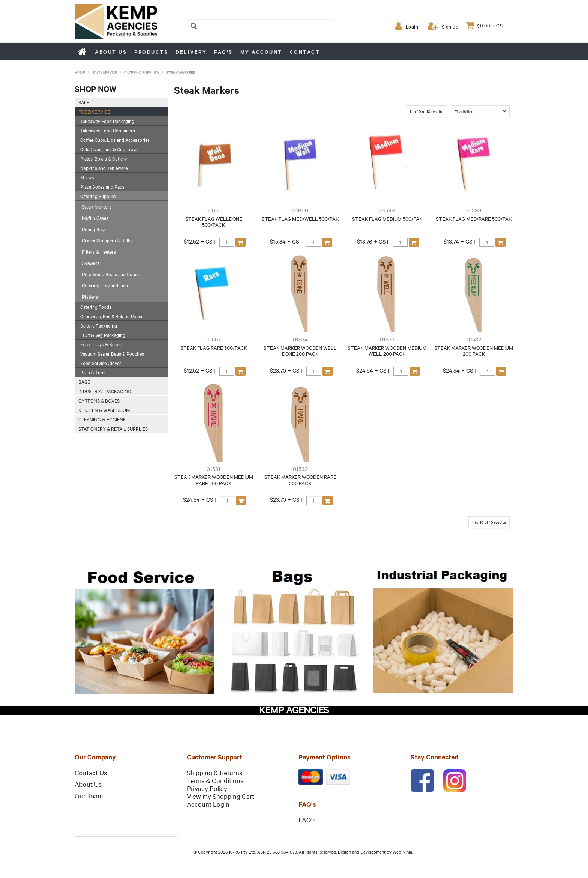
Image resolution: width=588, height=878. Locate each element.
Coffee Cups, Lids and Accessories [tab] (115, 140)
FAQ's (223, 52)
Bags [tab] (84, 382)
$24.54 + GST (373, 370)
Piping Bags (94, 229)
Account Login (208, 804)
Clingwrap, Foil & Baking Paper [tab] (112, 316)
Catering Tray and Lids (105, 285)
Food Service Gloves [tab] (101, 363)
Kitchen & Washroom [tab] (104, 410)
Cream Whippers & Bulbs (107, 240)
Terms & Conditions (215, 780)
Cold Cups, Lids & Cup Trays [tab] (109, 149)
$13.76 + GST (373, 241)
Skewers (91, 263)
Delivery (191, 52)
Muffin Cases (95, 218)
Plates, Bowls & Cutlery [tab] (103, 158)
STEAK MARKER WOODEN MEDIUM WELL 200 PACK (387, 351)
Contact (305, 52)
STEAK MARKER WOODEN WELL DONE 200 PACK (300, 351)
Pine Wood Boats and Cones (111, 274)
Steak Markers (97, 206)
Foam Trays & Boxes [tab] (101, 344)
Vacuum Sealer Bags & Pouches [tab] (112, 353)
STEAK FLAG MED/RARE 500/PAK (474, 218)
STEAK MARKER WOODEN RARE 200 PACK (300, 480)
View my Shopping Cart (220, 796)
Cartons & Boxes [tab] (99, 400)
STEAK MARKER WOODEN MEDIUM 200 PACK (474, 351)
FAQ (305, 820)
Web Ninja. (403, 852)
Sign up (450, 26)
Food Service (105, 72)
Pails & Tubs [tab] (93, 372)
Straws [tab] (87, 177)
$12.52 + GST (200, 241)
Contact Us (91, 772)
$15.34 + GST (286, 241)
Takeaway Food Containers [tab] (108, 130)
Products (151, 52)
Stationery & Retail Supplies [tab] (113, 428)
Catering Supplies (142, 72)
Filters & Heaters (99, 251)
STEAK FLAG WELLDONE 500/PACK (214, 222)
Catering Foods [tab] (96, 307)
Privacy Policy (207, 788)
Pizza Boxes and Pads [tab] (102, 186)
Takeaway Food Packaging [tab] (107, 121)
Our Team (89, 796)
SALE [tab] (84, 102)
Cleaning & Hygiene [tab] (102, 419)
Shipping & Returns (214, 772)
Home (83, 51)
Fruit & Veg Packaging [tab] (103, 335)
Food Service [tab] (94, 111)
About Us (88, 784)
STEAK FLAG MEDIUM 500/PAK (387, 218)
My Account (261, 52)
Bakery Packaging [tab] (99, 325)
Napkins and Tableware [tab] (104, 168)
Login (412, 26)
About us (111, 52)
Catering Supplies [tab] (98, 196)
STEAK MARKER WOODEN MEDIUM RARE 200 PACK (214, 480)
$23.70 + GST (287, 370)
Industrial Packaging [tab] (105, 391)
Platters (90, 296)
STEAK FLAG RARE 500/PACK (214, 347)
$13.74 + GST (460, 241)
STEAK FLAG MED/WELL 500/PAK (300, 218)
